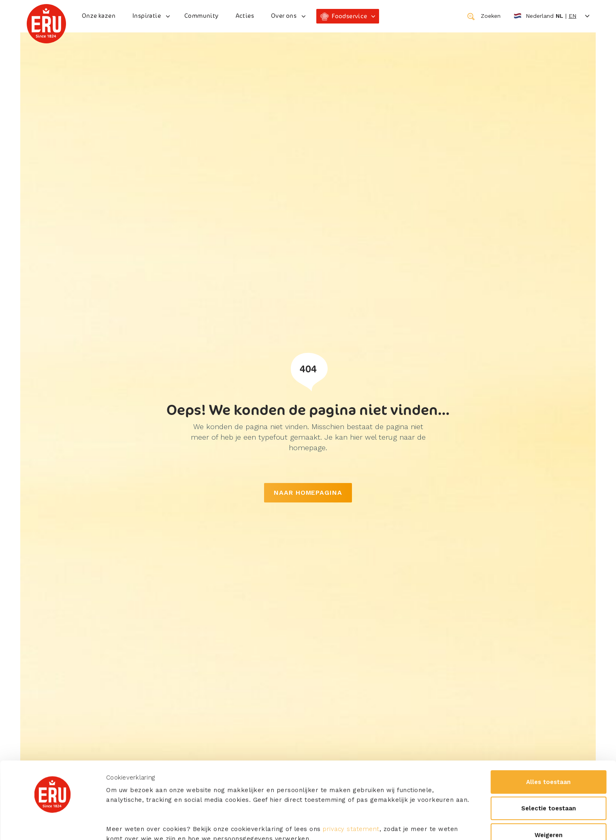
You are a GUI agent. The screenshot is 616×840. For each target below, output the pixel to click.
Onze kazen (99, 16)
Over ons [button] (284, 16)
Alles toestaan (548, 713)
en (572, 16)
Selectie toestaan (549, 740)
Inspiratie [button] (147, 16)
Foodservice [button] (349, 16)
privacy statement (351, 760)
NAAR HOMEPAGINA (308, 493)
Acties (245, 16)
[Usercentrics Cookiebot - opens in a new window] (52, 824)
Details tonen (126, 824)
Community (201, 16)
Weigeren (549, 766)
